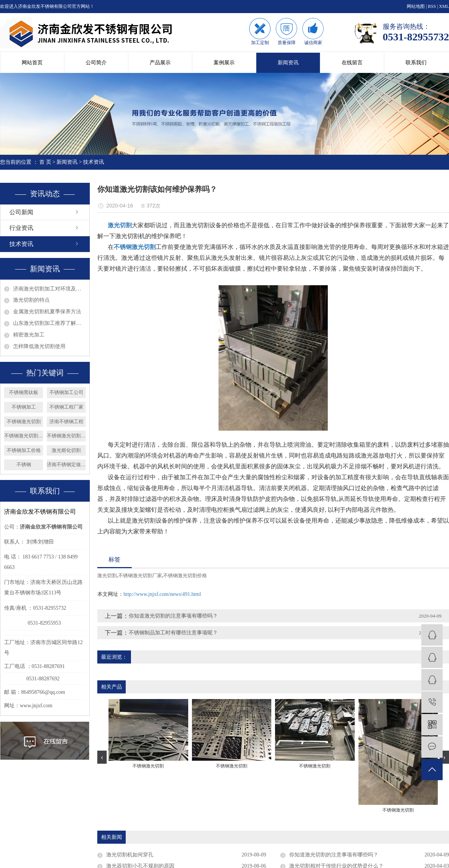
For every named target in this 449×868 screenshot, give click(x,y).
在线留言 (352, 63)
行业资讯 (21, 228)
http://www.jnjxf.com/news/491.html (162, 594)
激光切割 (107, 575)
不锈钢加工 (24, 407)
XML (444, 6)
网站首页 (32, 63)
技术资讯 (94, 162)
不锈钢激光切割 (24, 421)
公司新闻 (21, 212)
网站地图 (416, 6)
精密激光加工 (29, 335)
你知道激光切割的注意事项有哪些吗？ (173, 616)
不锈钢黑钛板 (24, 392)
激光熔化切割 (66, 450)
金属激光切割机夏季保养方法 (47, 312)
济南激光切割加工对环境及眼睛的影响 (49, 289)
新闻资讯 (288, 63)
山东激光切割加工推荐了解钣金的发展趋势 (49, 323)
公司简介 (96, 63)
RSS (432, 6)
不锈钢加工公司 (66, 392)
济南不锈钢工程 (66, 421)
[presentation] (102, 757)
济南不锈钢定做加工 (66, 464)
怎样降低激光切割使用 (39, 346)
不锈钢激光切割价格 (24, 436)
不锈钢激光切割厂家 (66, 436)
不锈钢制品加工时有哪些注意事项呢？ (173, 633)
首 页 (45, 162)
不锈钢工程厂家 (66, 407)
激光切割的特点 (31, 300)
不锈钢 (24, 464)
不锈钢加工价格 (24, 450)
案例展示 (224, 63)
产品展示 (160, 63)
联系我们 (416, 63)
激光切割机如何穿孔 (130, 855)
